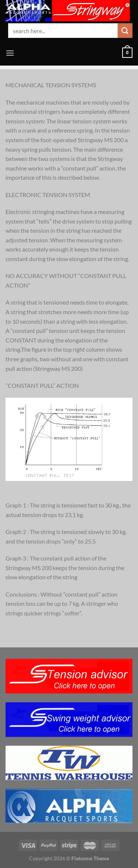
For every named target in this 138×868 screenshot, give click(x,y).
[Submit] (125, 30)
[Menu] (10, 53)
